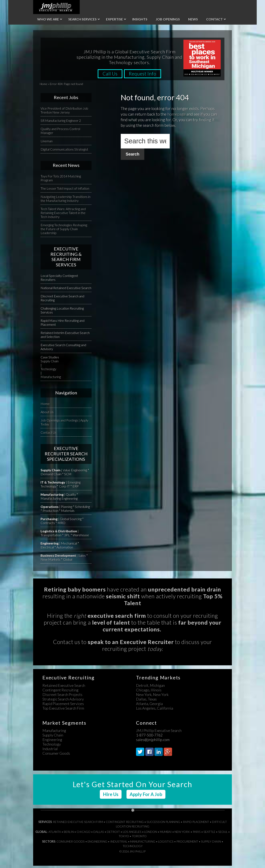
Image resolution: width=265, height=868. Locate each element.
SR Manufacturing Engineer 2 (61, 123)
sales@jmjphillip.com (153, 742)
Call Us (109, 76)
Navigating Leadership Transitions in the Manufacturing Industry (66, 201)
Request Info (144, 76)
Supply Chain (50, 363)
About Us (47, 414)
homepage (176, 116)
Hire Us (111, 797)
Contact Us (49, 435)
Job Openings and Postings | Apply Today (64, 424)
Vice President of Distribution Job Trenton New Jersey (64, 113)
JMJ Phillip (56, 7)
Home (44, 86)
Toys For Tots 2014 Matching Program (61, 180)
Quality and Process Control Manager (60, 133)
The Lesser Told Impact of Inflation (65, 191)
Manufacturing (51, 379)
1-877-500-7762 (149, 737)
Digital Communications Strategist (64, 151)
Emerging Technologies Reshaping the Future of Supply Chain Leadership (64, 231)
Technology (48, 371)
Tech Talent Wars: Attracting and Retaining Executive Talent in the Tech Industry (63, 215)
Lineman (47, 143)
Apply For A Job (146, 797)
